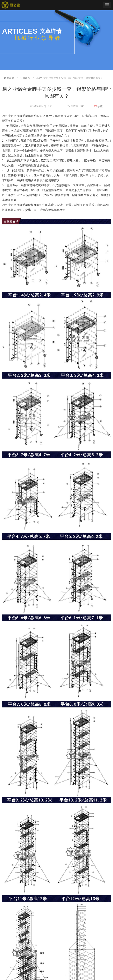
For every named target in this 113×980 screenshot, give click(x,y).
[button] (107, 5)
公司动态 (25, 78)
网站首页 (9, 78)
